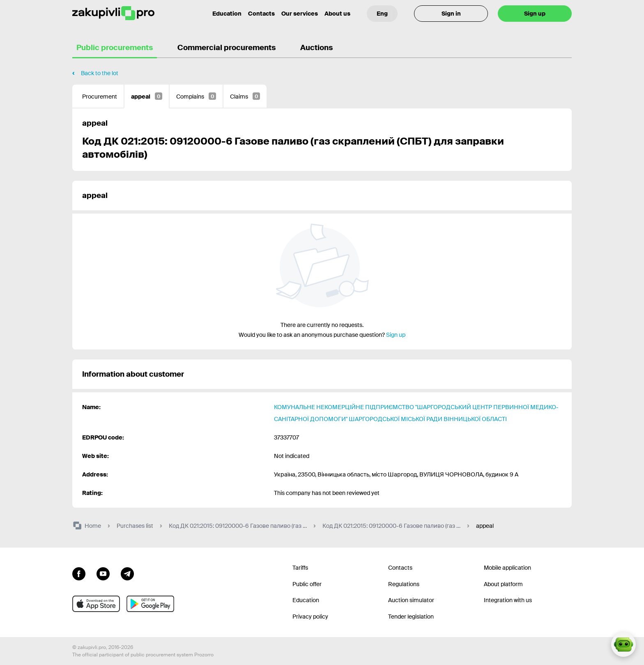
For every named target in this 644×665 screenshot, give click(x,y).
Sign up (535, 14)
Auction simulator (411, 600)
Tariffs (300, 568)
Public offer (307, 584)
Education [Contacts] (227, 14)
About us (337, 14)
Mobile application (507, 568)
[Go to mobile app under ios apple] (96, 604)
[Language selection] (382, 14)
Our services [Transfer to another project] (300, 14)
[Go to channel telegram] (127, 573)
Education (306, 600)
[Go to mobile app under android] (150, 604)
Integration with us (508, 600)
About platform (503, 584)
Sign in (451, 14)
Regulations (404, 584)
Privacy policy (310, 617)
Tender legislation (411, 617)
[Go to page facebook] (79, 573)
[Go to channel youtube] (103, 573)
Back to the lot (100, 73)
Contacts (261, 14)
